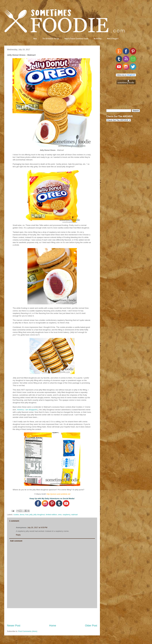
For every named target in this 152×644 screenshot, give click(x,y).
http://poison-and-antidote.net (58, 494)
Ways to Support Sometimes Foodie (76, 38)
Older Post (91, 626)
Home (53, 626)
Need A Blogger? (113, 38)
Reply (18, 535)
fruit (27, 515)
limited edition (51, 515)
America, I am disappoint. (27, 410)
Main (35, 38)
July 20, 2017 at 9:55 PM (37, 527)
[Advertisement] (52, 616)
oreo (60, 515)
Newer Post (14, 626)
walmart (74, 515)
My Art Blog (98, 38)
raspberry (66, 515)
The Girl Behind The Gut (51, 38)
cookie (16, 515)
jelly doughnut (39, 515)
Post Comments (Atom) (28, 631)
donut (22, 515)
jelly (31, 515)
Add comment (16, 541)
